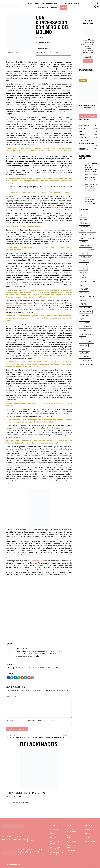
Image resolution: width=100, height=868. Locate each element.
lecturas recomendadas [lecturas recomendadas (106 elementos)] (85, 277)
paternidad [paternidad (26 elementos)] (84, 331)
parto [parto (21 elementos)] (82, 319)
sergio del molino (53, 668)
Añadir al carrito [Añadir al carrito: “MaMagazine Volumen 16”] (88, 116)
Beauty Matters (84, 125)
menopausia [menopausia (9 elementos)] (84, 304)
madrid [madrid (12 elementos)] (82, 286)
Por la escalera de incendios (70, 3)
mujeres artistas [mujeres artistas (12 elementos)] (86, 312)
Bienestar (54, 8)
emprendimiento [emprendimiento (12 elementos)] (85, 246)
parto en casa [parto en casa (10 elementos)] (85, 323)
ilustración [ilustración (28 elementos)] (84, 261)
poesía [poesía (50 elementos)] (82, 338)
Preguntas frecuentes (71, 831)
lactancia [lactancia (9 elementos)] (83, 272)
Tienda (64, 8)
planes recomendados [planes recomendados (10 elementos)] (87, 334)
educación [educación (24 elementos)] (91, 238)
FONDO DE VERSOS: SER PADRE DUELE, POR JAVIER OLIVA (91, 176)
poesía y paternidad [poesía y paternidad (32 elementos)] (86, 342)
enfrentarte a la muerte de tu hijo (19, 305)
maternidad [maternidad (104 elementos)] (84, 293)
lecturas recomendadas (36, 668)
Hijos (45, 52)
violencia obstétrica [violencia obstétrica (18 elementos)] (87, 364)
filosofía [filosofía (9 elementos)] (83, 253)
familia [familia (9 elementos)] (82, 250)
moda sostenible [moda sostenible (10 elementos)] (85, 308)
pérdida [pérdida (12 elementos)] (83, 349)
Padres (51, 52)
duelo (10, 668)
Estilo (37, 3)
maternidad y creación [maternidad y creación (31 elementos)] (87, 297)
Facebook (89, 834)
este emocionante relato (36, 561)
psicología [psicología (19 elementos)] (84, 346)
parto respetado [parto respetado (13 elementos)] (85, 327)
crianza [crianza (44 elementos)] (83, 231)
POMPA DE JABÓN (14, 796)
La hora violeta (18, 73)
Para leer (58, 52)
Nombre (9, 721)
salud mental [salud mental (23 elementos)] (84, 353)
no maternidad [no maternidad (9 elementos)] (85, 316)
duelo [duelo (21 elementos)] (82, 238)
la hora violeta (20, 668)
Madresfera (90, 841)
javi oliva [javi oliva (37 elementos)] (83, 268)
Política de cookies (71, 846)
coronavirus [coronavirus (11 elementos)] (84, 227)
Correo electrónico (36, 721)
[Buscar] (97, 3)
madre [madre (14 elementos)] (93, 282)
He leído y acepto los (14, 839)
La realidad (29, 3)
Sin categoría (83, 149)
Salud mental (41, 793)
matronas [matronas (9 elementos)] (83, 301)
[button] (9, 678)
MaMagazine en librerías (57, 854)
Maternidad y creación (50, 3)
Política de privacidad (71, 837)
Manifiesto (55, 830)
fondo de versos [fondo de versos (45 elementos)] (85, 257)
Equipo (53, 834)
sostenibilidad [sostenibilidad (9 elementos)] (85, 357)
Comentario (11, 697)
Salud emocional (29, 793)
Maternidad (18, 793)
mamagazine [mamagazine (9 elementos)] (84, 289)
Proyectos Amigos (55, 842)
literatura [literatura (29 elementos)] (83, 282)
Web (52, 721)
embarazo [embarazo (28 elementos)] (83, 242)
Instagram (90, 830)
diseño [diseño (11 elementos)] (92, 235)
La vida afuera (43, 8)
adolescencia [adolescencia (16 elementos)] (84, 220)
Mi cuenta (71, 851)
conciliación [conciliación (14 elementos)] (84, 223)
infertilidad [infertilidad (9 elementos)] (84, 265)
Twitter (89, 838)
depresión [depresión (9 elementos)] (83, 235)
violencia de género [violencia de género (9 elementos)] (86, 361)
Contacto (54, 838)
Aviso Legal (71, 841)
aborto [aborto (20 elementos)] (82, 216)
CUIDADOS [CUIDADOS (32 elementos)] (92, 231)
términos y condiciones (20, 840)
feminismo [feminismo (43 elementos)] (92, 250)
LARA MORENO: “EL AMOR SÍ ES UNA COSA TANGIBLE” (91, 186)
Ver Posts (88, 61)
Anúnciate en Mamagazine (56, 848)
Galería (81, 134)
